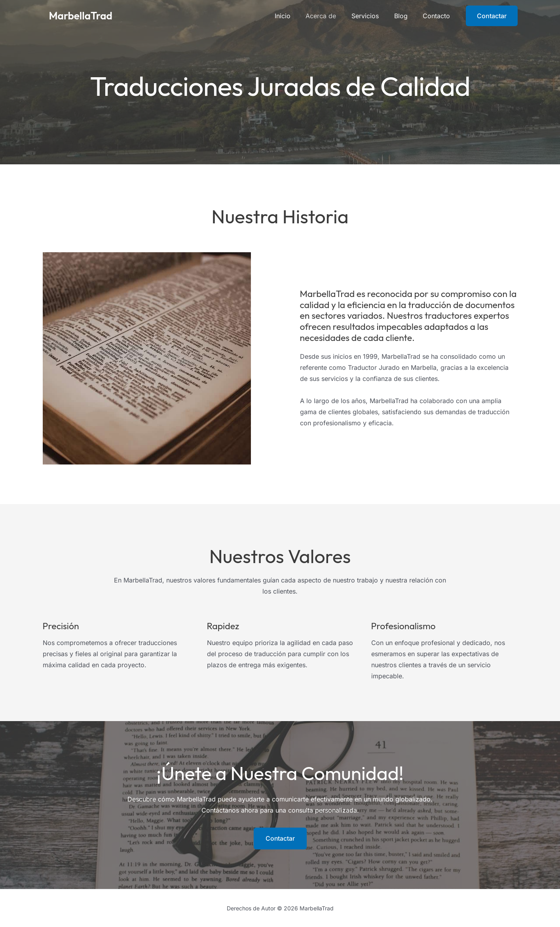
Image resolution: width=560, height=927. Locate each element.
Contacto (438, 16)
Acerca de (330, 16)
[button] (492, 16)
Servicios (372, 16)
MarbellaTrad (81, 16)
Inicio (294, 16)
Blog (405, 16)
